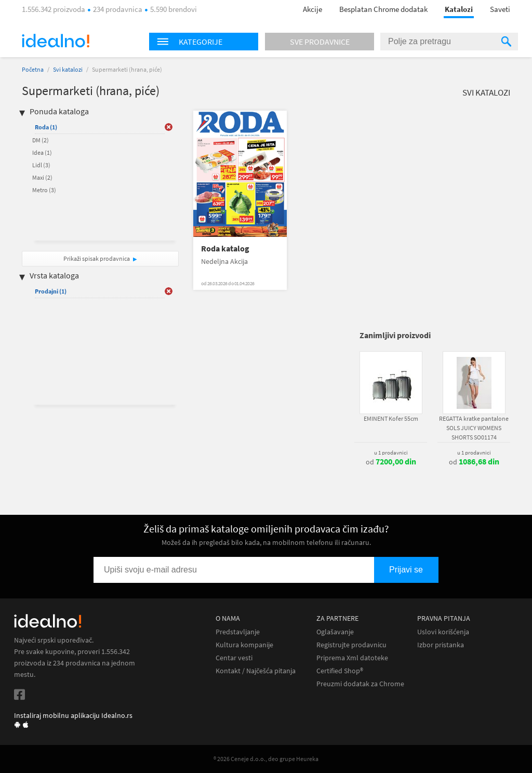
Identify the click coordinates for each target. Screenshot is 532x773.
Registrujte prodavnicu (351, 645)
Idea (42, 152)
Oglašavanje (335, 632)
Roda (46, 127)
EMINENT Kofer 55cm (391, 418)
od (391, 462)
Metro (44, 190)
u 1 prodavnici (391, 452)
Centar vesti (234, 658)
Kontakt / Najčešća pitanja (256, 671)
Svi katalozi (68, 69)
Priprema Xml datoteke (352, 658)
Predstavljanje (238, 632)
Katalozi (459, 9)
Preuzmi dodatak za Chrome (360, 684)
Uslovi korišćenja (443, 632)
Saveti (500, 9)
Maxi (42, 177)
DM (41, 140)
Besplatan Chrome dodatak (383, 9)
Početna (33, 69)
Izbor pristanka (441, 645)
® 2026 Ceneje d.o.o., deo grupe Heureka (266, 759)
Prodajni (51, 291)
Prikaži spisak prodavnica (97, 258)
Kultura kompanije (244, 645)
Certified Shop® (340, 671)
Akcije (312, 9)
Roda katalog (225, 249)
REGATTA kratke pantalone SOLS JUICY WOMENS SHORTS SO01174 (474, 428)
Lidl (41, 165)
